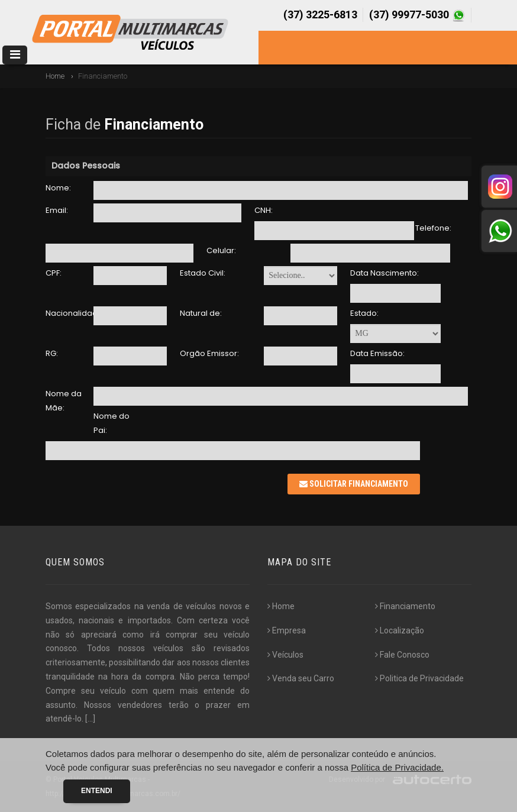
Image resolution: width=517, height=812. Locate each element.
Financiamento (405, 606)
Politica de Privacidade (419, 678)
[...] (90, 719)
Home (55, 76)
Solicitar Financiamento (354, 484)
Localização (400, 630)
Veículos (285, 655)
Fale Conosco (402, 655)
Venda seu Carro (301, 678)
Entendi (97, 791)
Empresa (287, 630)
